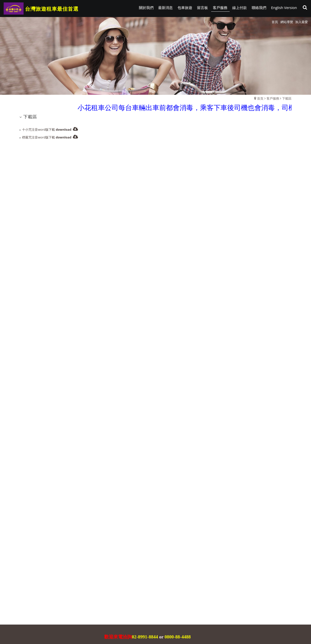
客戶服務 (273, 98)
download (64, 129)
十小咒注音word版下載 (39, 129)
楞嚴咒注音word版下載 (39, 137)
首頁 (260, 98)
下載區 (287, 98)
